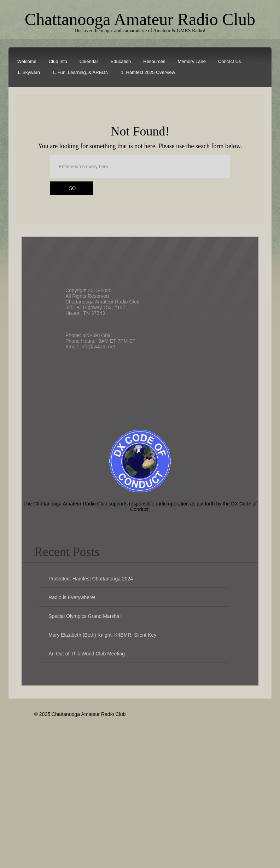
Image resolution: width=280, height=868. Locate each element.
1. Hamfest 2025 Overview (148, 72)
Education (121, 61)
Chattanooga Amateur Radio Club (140, 19)
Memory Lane (191, 61)
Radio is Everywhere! (72, 597)
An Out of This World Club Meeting (87, 654)
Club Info (58, 61)
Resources (154, 61)
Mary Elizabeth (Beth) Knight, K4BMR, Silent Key (102, 635)
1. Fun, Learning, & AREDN (80, 72)
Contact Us (229, 61)
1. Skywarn (29, 72)
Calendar (89, 61)
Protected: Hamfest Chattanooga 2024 (91, 579)
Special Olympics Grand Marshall (85, 616)
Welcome (27, 61)
